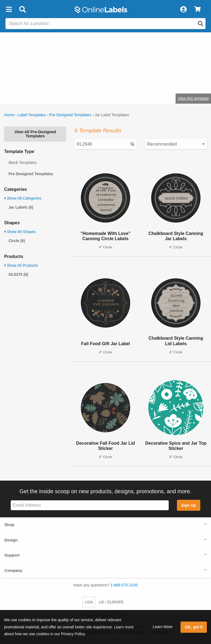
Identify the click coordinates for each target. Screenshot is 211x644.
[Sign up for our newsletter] (90, 505)
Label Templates (32, 115)
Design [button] (11, 540)
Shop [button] (9, 525)
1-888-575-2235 (124, 585)
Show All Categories (23, 198)
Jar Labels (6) (21, 207)
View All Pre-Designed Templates (35, 134)
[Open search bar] (22, 10)
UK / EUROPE (111, 602)
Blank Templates (23, 163)
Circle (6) (17, 241)
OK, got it (194, 627)
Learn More (163, 627)
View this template (193, 98)
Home (9, 115)
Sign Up (188, 505)
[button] (9, 10)
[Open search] (201, 24)
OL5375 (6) (18, 274)
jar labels (16, 81)
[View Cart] (197, 10)
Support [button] (12, 555)
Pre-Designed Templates (70, 115)
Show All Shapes (20, 232)
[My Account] (183, 10)
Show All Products (21, 265)
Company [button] (13, 571)
